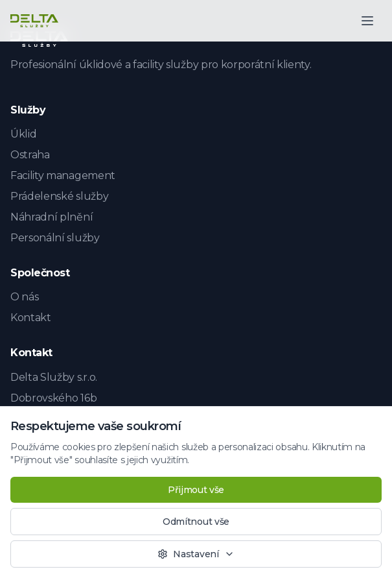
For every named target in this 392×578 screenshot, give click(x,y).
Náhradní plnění (52, 217)
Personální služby (55, 238)
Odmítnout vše (196, 522)
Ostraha (30, 155)
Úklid (23, 134)
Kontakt (31, 318)
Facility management (63, 175)
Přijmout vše (196, 490)
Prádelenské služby (59, 196)
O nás (24, 297)
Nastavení (196, 554)
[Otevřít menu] (367, 21)
